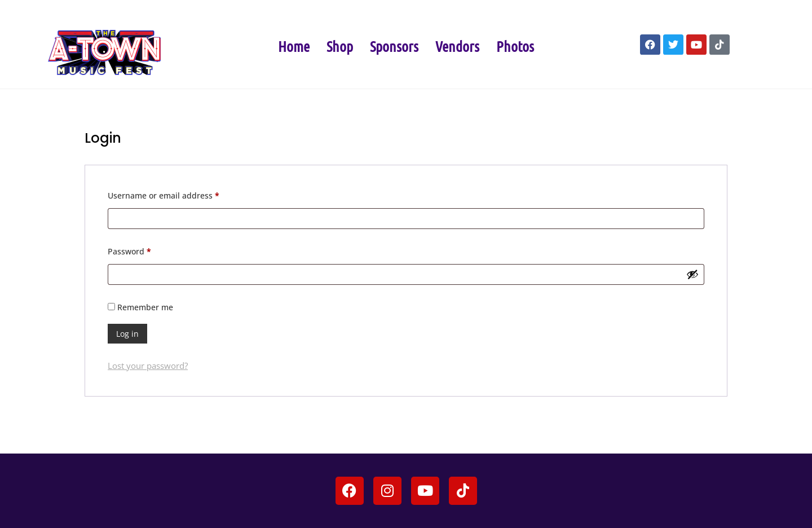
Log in (127, 334)
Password (147, 250)
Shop (340, 46)
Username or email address (181, 194)
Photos (515, 46)
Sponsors (394, 46)
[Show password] (692, 274)
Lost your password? (148, 366)
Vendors (457, 46)
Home (294, 46)
